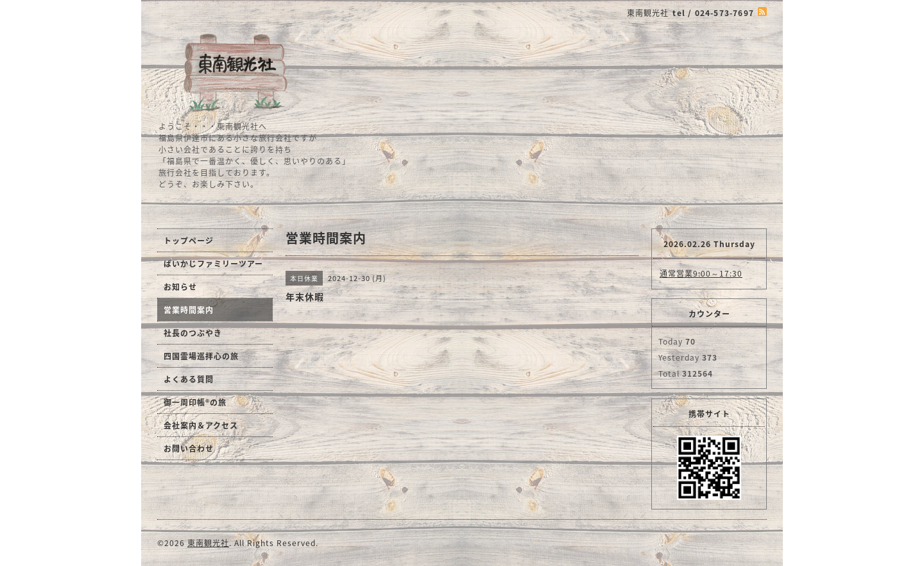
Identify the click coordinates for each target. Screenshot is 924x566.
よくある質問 (189, 379)
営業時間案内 (189, 310)
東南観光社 (208, 543)
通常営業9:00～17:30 (701, 273)
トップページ (189, 241)
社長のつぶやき (193, 333)
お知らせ (180, 287)
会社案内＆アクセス (201, 425)
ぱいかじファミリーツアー (213, 264)
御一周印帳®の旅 (195, 402)
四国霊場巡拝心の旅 (201, 356)
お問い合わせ (189, 449)
